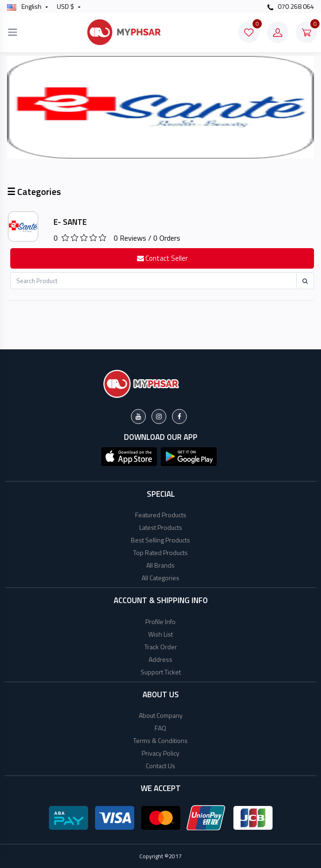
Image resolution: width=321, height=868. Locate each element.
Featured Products (161, 515)
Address (160, 659)
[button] (129, 456)
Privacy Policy (160, 753)
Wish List (160, 634)
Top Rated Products (160, 552)
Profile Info (160, 621)
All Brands (160, 565)
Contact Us (160, 766)
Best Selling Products (160, 540)
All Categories (160, 578)
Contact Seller (162, 258)
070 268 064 (291, 6)
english (25, 6)
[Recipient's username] (154, 281)
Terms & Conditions (160, 740)
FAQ (160, 728)
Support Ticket (161, 672)
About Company (161, 715)
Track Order (161, 647)
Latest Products (161, 527)
